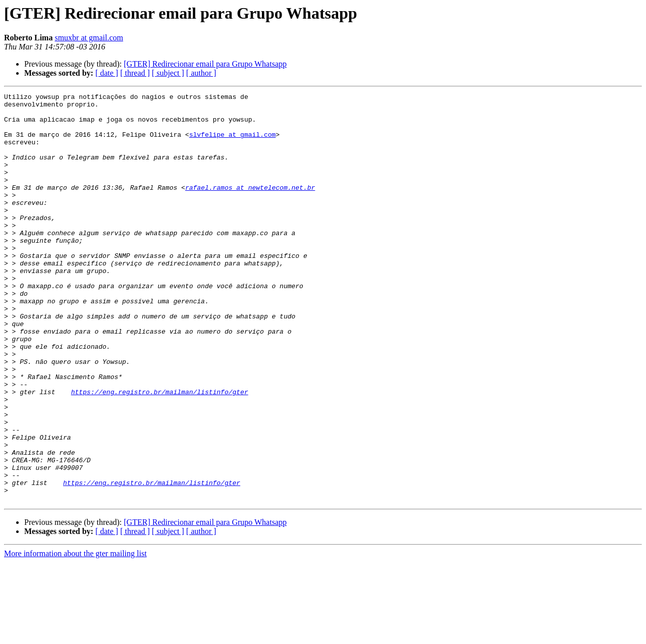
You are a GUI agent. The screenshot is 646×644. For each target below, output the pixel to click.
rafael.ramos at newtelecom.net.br (250, 207)
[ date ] (107, 73)
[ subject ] (168, 73)
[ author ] (201, 73)
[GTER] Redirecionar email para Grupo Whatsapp (205, 64)
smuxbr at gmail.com (89, 38)
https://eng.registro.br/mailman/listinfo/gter (160, 452)
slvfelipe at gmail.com (233, 143)
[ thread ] (135, 73)
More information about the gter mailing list (75, 635)
